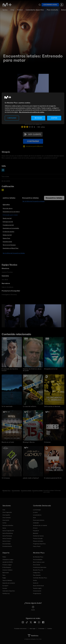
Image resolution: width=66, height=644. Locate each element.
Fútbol (20, 10)
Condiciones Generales (40, 567)
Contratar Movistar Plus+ (40, 578)
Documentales (7, 544)
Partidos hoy (6, 593)
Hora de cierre (8, 208)
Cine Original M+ (7, 512)
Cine (12, 10)
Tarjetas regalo (37, 588)
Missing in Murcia (29, 442)
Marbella (36, 533)
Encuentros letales (31, 198)
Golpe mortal (7, 235)
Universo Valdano (7, 570)
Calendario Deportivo (9, 591)
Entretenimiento (7, 546)
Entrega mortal (8, 222)
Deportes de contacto (9, 583)
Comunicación (37, 591)
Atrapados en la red (51, 369)
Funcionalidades (38, 559)
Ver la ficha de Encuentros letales (34, 201)
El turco (35, 528)
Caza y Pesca (37, 546)
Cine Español (6, 515)
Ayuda (33, 608)
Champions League (8, 559)
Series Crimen (6, 541)
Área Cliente (37, 565)
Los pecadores (37, 515)
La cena (35, 512)
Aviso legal (32, 628)
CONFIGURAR (12, 118)
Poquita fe (36, 531)
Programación (37, 593)
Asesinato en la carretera (11, 212)
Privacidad (41, 628)
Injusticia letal (7, 242)
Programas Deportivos (39, 544)
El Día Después (7, 567)
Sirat (34, 517)
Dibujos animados (38, 541)
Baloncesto (6, 572)
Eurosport (5, 586)
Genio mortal (7, 218)
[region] (33, 108)
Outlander (36, 523)
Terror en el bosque (9, 245)
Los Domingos (37, 510)
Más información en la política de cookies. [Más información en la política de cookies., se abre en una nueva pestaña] (32, 112)
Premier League (7, 565)
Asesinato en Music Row (11, 248)
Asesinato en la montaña (11, 228)
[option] (13, 316)
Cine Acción (6, 520)
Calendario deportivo (35, 10)
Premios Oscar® (38, 538)
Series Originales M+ (8, 531)
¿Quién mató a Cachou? (31, 478)
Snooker (5, 588)
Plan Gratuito (53, 10)
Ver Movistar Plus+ (38, 557)
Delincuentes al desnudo (52, 406)
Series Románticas (8, 533)
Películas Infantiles (8, 525)
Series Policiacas (7, 536)
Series (5, 10)
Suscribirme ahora (50, 5)
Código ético (37, 572)
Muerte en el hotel (8, 442)
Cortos (4, 523)
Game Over (6, 238)
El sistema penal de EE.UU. (53, 478)
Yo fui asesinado (7, 406)
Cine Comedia (7, 517)
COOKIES (50, 628)
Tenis (4, 575)
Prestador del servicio (20, 628)
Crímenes (47, 442)
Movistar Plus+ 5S (38, 570)
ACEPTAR (54, 118)
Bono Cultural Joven (39, 562)
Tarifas (35, 580)
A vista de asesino (8, 232)
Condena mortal (8, 225)
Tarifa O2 (36, 583)
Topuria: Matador (7, 580)
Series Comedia (7, 538)
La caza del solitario (30, 406)
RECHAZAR (38, 118)
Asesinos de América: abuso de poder (32, 370)
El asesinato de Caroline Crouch (10, 370)
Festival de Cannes (38, 536)
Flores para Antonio (39, 520)
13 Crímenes (6, 478)
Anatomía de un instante (40, 525)
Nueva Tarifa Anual (38, 586)
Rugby (4, 578)
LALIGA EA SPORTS (8, 562)
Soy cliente (33, 134)
